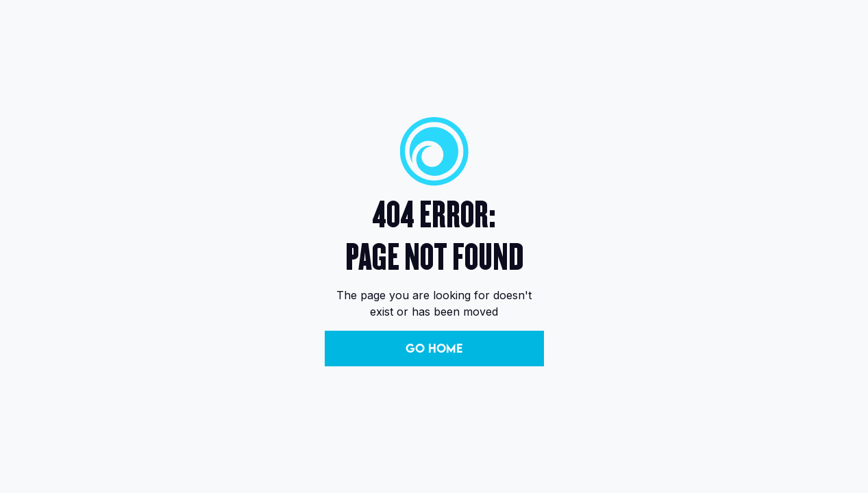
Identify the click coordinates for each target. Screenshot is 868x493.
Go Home (434, 348)
